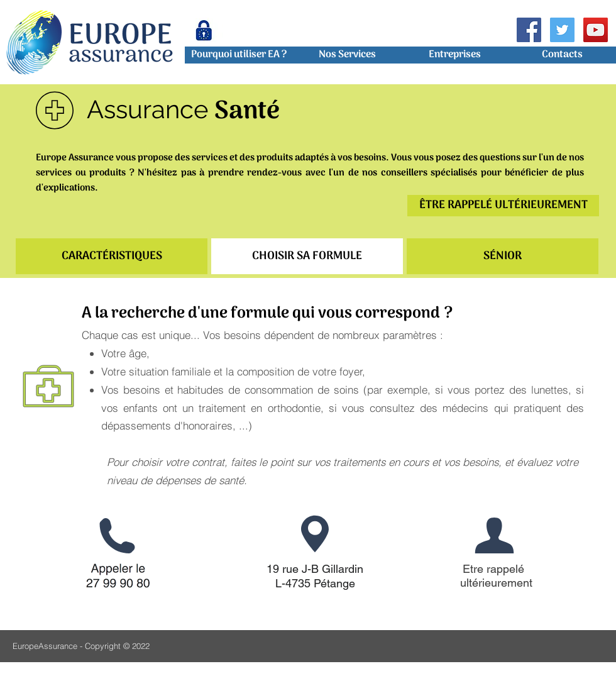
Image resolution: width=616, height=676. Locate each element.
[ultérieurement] (496, 583)
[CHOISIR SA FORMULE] (307, 256)
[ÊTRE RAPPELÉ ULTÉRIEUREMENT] (503, 206)
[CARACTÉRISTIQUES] (112, 256)
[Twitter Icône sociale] (562, 30)
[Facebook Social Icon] (529, 30)
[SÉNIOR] (503, 256)
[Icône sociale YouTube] (596, 30)
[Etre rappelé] (493, 569)
